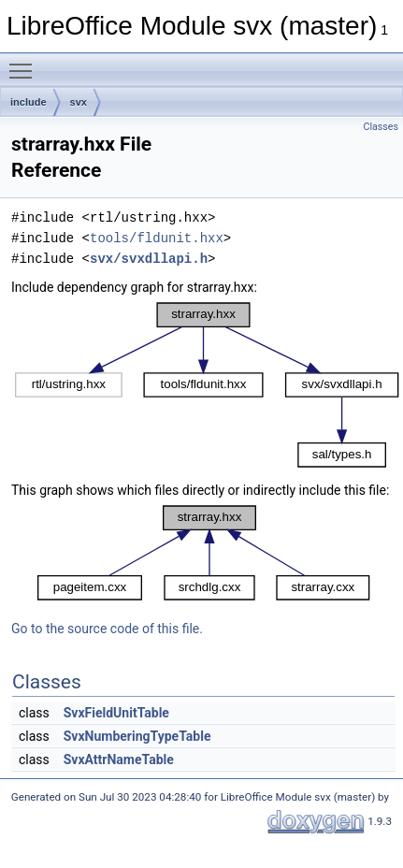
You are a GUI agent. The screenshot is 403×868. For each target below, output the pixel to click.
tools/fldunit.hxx (157, 238)
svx (79, 102)
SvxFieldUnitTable (116, 713)
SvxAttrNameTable (119, 759)
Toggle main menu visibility (25, 63)
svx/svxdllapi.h (149, 259)
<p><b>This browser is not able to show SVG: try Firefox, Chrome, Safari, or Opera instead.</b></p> (207, 385)
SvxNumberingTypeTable (137, 736)
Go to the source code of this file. (107, 629)
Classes (381, 127)
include (29, 102)
